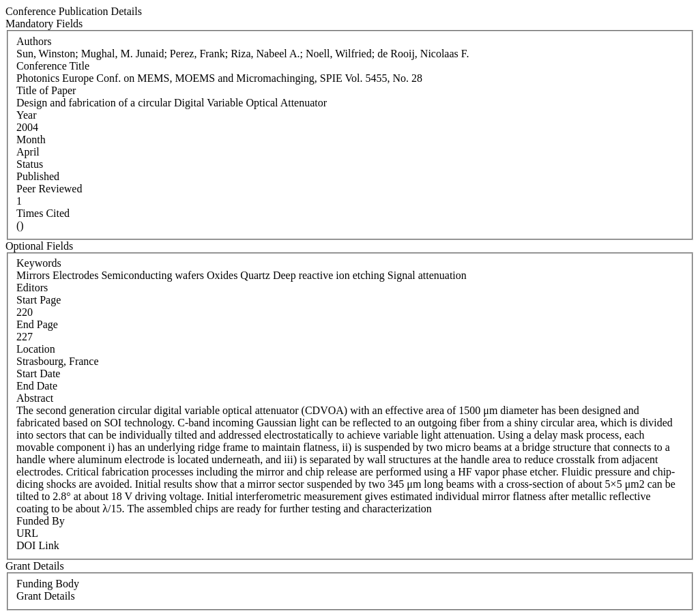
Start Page (39, 300)
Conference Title (53, 66)
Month (31, 140)
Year (26, 115)
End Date (37, 386)
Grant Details (46, 596)
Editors (32, 288)
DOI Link (38, 545)
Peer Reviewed (49, 189)
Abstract (35, 398)
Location (36, 349)
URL (27, 533)
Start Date (38, 373)
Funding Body (48, 584)
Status (30, 164)
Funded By (41, 521)
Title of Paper (46, 90)
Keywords (39, 263)
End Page (37, 324)
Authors (34, 41)
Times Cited (43, 213)
